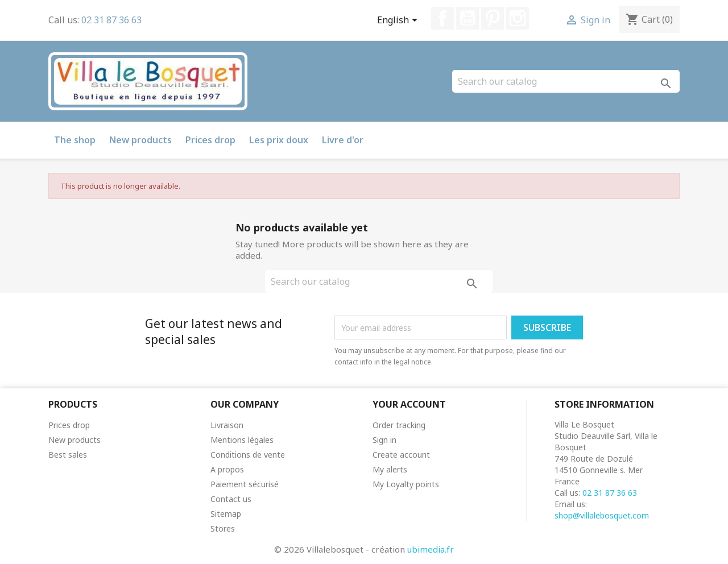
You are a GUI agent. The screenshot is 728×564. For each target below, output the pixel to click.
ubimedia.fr (431, 549)
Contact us (231, 499)
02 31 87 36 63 (111, 20)
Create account (401, 455)
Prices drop (210, 140)
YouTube (468, 18)
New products (140, 140)
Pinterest (493, 18)
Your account (409, 404)
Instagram (518, 18)
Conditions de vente (248, 455)
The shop (75, 140)
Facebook (442, 18)
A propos (227, 469)
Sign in (384, 440)
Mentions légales (242, 440)
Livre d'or (343, 140)
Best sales (68, 455)
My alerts (390, 469)
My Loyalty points (406, 484)
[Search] (566, 81)
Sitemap (226, 514)
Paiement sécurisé (245, 484)
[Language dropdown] (399, 21)
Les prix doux (279, 140)
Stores (223, 528)
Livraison (227, 425)
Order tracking (399, 425)
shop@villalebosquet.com (602, 515)
